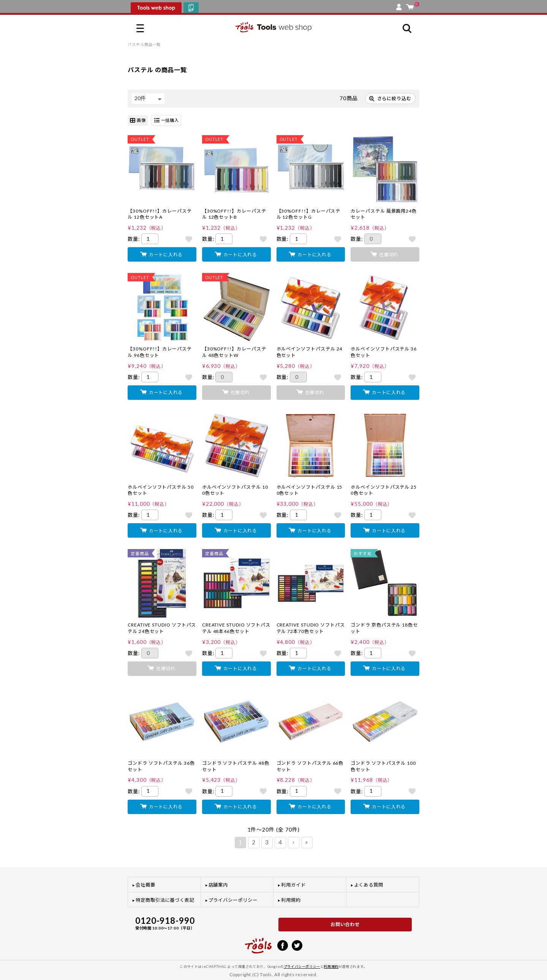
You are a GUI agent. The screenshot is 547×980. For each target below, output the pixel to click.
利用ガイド (293, 885)
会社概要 (145, 885)
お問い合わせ (345, 924)
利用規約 (291, 900)
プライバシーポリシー (233, 900)
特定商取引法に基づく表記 (165, 900)
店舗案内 (218, 885)
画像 (138, 121)
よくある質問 (369, 885)
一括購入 (167, 121)
